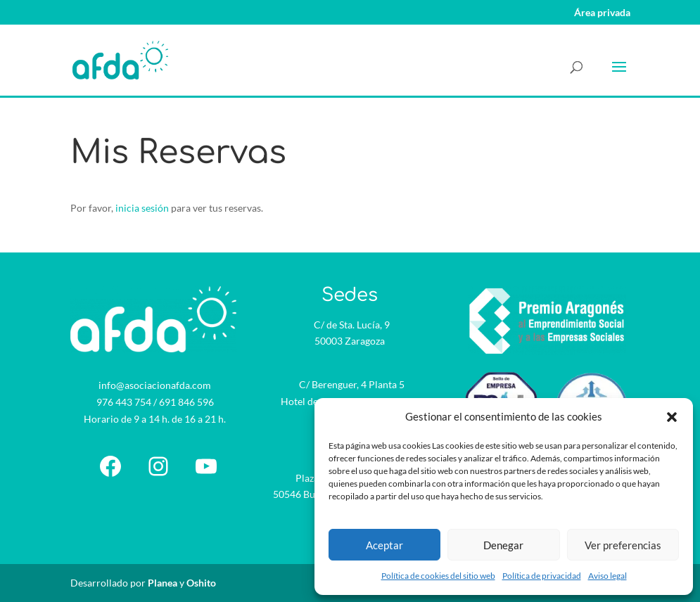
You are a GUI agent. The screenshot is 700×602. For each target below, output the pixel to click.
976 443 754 (124, 402)
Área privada (602, 13)
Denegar (503, 545)
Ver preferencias (623, 545)
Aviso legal (607, 576)
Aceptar (384, 545)
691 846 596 (186, 402)
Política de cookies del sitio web (438, 576)
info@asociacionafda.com (155, 385)
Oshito (201, 583)
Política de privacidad (542, 576)
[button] (672, 417)
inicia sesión (142, 208)
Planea (163, 583)
